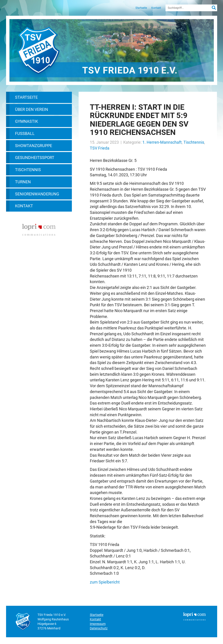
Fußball (25, 133)
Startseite (141, 8)
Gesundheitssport (35, 158)
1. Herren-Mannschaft (162, 142)
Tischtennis (28, 170)
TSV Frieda (100, 148)
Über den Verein (32, 109)
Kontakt (156, 8)
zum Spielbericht (105, 582)
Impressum (98, 624)
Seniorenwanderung (37, 194)
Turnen (23, 182)
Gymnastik (26, 121)
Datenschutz (99, 628)
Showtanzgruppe (34, 146)
